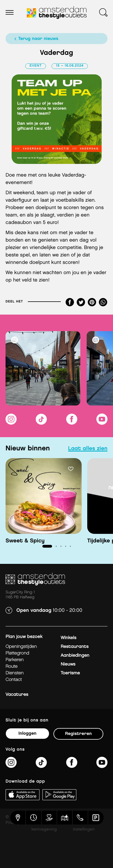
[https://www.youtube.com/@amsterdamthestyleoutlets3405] (102, 423)
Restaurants (75, 647)
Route (11, 666)
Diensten (15, 673)
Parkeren (15, 660)
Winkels (69, 638)
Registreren (78, 734)
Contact (14, 680)
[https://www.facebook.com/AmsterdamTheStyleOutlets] (72, 423)
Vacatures (17, 695)
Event (36, 66)
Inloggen (27, 733)
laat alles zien (88, 449)
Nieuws (68, 664)
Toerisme (70, 673)
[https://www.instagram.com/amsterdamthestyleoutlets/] (11, 423)
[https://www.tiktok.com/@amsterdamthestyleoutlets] (41, 423)
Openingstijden (21, 647)
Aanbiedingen (75, 655)
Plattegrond (17, 653)
